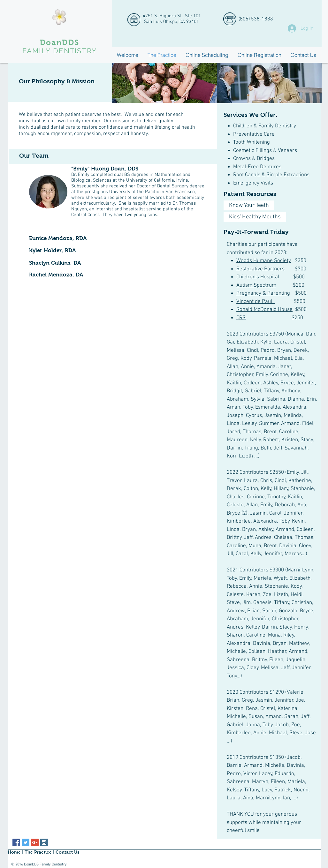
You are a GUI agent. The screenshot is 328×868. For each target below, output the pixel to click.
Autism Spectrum (256, 285)
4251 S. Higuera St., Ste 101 (172, 16)
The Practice (38, 852)
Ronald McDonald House (264, 310)
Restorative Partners (260, 269)
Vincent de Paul (256, 302)
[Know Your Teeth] (249, 205)
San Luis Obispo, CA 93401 (171, 22)
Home (14, 852)
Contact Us (68, 852)
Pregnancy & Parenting (263, 293)
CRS (241, 318)
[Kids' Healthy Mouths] (255, 217)
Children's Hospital (258, 277)
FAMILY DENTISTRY (60, 51)
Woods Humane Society (264, 261)
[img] (164, 83)
